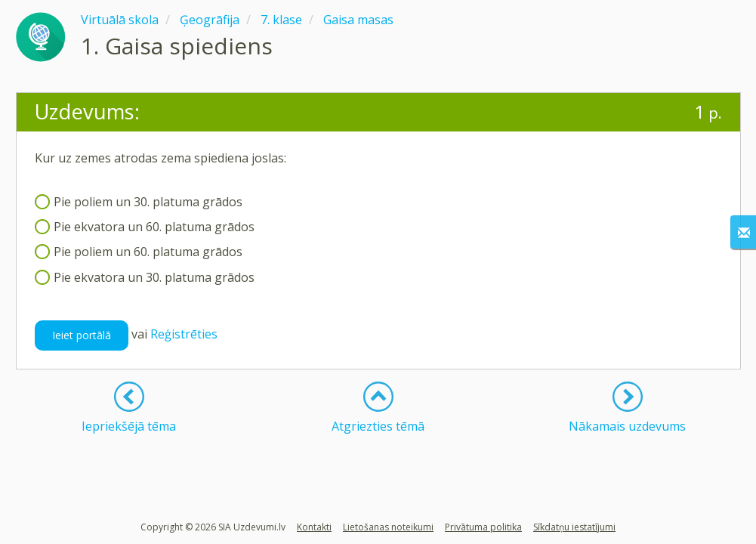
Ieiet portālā (82, 335)
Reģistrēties (184, 334)
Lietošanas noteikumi (388, 527)
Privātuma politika (483, 527)
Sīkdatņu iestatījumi (574, 527)
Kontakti (314, 527)
